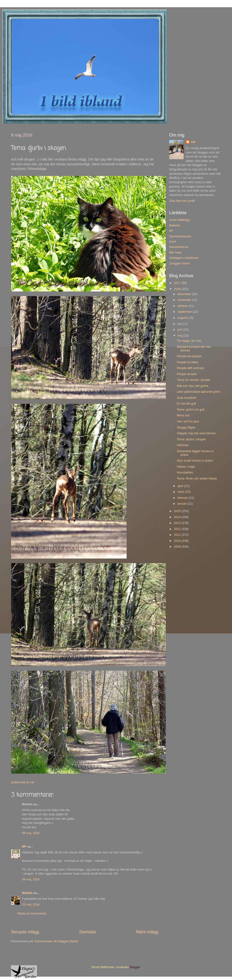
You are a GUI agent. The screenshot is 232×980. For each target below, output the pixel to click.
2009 (178, 547)
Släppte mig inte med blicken (196, 433)
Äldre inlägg (147, 932)
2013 (178, 523)
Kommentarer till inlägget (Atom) (56, 941)
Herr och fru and (188, 421)
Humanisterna (179, 247)
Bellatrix (175, 225)
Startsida (87, 932)
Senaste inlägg (25, 932)
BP (24, 847)
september (185, 312)
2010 (178, 541)
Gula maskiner (186, 398)
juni (180, 330)
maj (181, 336)
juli (180, 324)
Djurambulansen (180, 236)
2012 (178, 529)
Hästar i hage (186, 467)
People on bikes (188, 362)
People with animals (190, 368)
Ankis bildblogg (179, 220)
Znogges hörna (179, 263)
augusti (183, 318)
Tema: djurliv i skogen (191, 439)
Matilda (27, 893)
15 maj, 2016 (31, 905)
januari (183, 504)
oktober (183, 306)
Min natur (176, 253)
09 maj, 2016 (31, 833)
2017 (178, 283)
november (185, 300)
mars (181, 492)
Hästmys (183, 445)
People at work (187, 374)
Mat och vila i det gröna (192, 386)
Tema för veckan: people (193, 380)
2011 (178, 535)
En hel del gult (186, 404)
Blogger (135, 967)
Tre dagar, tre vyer (189, 341)
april (181, 486)
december (185, 294)
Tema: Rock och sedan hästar (197, 479)
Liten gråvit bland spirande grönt (198, 392)
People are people (189, 356)
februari (183, 498)
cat (193, 142)
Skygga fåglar (186, 428)
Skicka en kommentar (32, 914)
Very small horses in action (195, 461)
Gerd (173, 242)
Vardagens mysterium (184, 258)
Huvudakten (185, 472)
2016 (178, 289)
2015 (178, 511)
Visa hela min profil (182, 201)
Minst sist (183, 415)
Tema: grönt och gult (190, 410)
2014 (178, 517)
